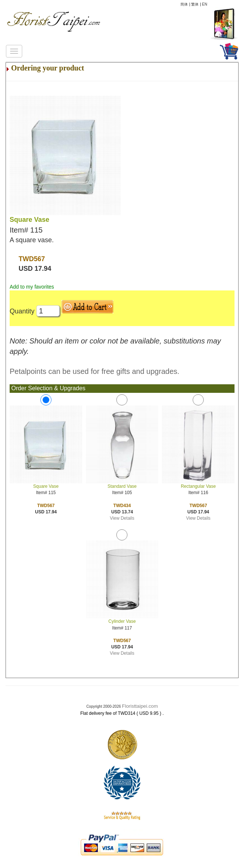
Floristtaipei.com (140, 706)
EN (205, 4)
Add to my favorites (32, 287)
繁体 (195, 4)
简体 (184, 4)
